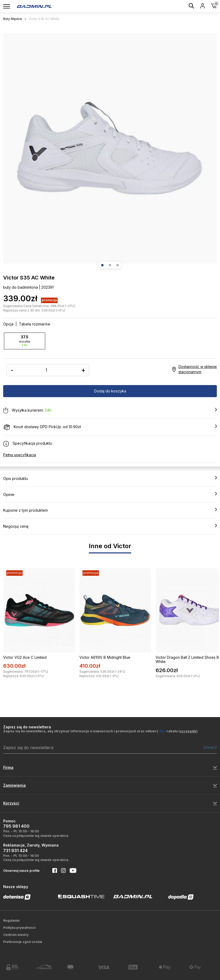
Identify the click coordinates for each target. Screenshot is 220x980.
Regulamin (11, 921)
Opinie (110, 494)
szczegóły (188, 731)
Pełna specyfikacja (20, 455)
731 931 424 (15, 851)
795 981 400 (16, 826)
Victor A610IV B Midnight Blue (105, 657)
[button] (102, 265)
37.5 (25, 341)
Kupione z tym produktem (110, 510)
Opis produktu (110, 478)
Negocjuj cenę (110, 526)
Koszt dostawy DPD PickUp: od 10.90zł (110, 427)
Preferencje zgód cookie (23, 942)
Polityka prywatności (19, 928)
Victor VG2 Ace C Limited (25, 657)
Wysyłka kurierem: (110, 411)
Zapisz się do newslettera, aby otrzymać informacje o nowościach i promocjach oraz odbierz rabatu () (100, 731)
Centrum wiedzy (16, 935)
